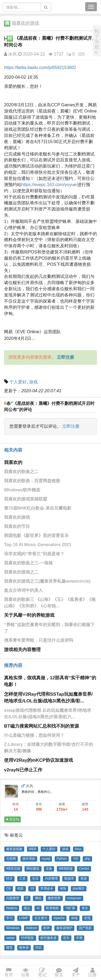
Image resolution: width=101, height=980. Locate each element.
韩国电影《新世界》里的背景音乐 (36, 536)
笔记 (42, 973)
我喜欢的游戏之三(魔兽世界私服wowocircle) (47, 581)
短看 (25, 973)
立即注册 (71, 426)
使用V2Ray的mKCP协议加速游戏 (39, 760)
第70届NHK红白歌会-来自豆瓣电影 (38, 508)
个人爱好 (18, 382)
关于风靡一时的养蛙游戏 (29, 615)
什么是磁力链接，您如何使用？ (34, 735)
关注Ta (13, 819)
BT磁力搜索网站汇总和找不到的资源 (41, 726)
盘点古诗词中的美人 (23, 590)
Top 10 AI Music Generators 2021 (38, 545)
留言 (59, 973)
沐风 (10, 54)
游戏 (33, 382)
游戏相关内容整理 (22, 650)
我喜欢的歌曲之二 (21, 472)
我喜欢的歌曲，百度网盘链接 (32, 481)
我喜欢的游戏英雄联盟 (26, 499)
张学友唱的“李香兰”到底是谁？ (34, 554)
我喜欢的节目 (17, 526)
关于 (76, 973)
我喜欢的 (13, 462)
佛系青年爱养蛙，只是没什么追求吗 (39, 640)
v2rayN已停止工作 (23, 770)
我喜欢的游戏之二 (21, 572)
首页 (9, 973)
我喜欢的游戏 (25, 23)
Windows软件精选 (22, 490)
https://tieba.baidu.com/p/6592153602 (40, 68)
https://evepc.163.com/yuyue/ (49, 185)
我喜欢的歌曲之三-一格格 (28, 563)
